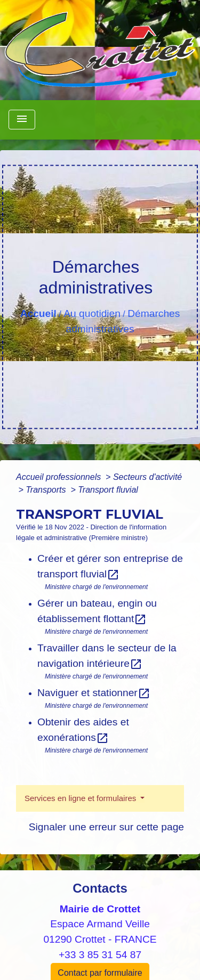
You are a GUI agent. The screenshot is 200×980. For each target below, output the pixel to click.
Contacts (100, 888)
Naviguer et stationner (94, 693)
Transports (47, 490)
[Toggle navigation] (22, 120)
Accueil (38, 313)
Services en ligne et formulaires (81, 798)
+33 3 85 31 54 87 (100, 955)
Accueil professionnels (60, 477)
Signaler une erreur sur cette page (106, 827)
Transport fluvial (108, 490)
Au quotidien (92, 313)
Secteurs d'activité (147, 477)
